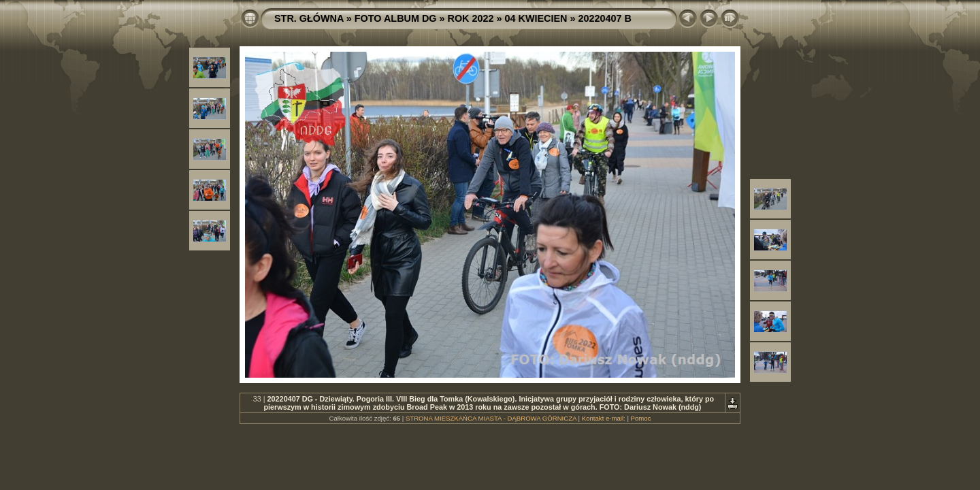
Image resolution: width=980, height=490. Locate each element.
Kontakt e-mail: (604, 418)
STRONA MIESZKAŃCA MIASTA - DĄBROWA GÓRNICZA (491, 418)
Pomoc (641, 418)
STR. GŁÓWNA (309, 18)
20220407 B (604, 18)
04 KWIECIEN (536, 18)
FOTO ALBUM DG (396, 18)
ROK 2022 (471, 18)
